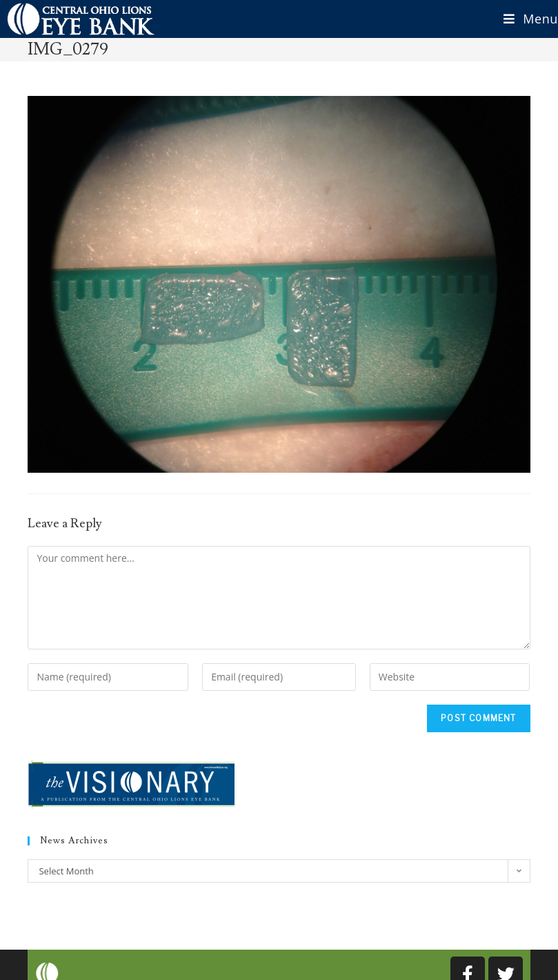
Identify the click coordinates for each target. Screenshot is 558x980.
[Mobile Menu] (526, 19)
